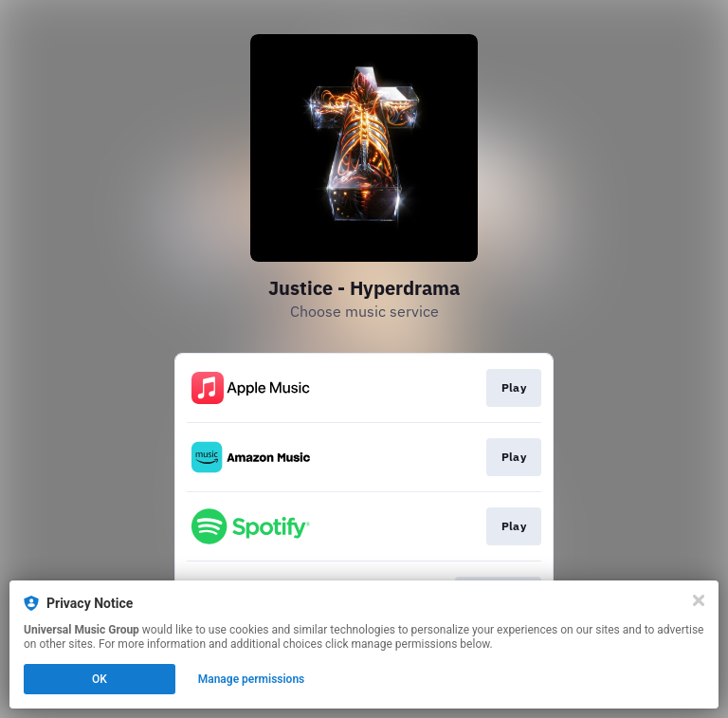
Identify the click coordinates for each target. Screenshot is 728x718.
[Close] (699, 600)
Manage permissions (252, 679)
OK (100, 679)
